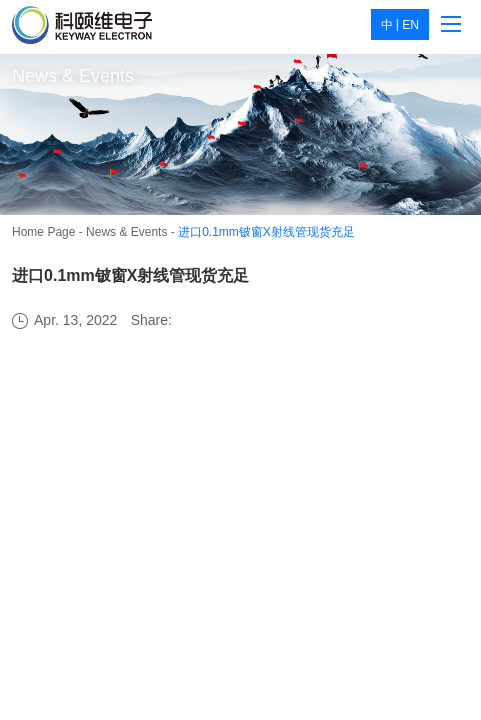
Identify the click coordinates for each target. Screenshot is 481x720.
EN (410, 25)
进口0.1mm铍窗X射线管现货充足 (266, 232)
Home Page (43, 232)
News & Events (126, 232)
